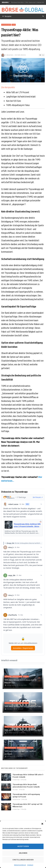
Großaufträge (17, 677)
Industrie (30, 748)
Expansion (8, 677)
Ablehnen (23, 853)
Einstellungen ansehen (23, 860)
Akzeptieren (23, 846)
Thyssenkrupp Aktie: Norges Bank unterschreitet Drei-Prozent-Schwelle (26, 786)
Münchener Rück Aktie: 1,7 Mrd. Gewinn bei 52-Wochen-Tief (27, 2)
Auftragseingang (10, 748)
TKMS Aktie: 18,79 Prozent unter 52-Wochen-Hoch (23, 730)
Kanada (26, 677)
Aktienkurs (9, 727)
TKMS (14, 25)
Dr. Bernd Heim (9, 55)
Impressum (30, 865)
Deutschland (18, 727)
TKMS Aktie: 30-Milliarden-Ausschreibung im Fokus (23, 706)
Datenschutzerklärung (20, 865)
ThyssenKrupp (6, 25)
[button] (42, 824)
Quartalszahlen (28, 727)
